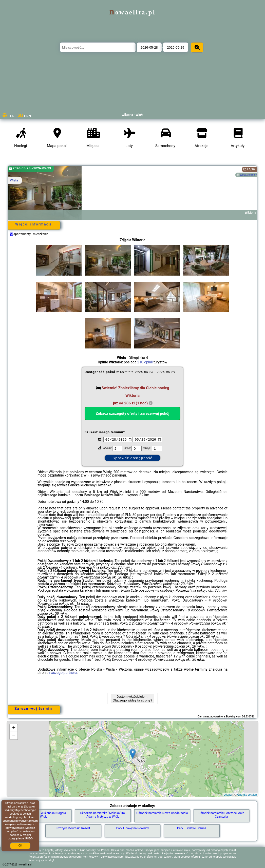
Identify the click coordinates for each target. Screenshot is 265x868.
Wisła (14, 180)
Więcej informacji (33, 224)
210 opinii (145, 362)
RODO (29, 839)
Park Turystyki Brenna (192, 828)
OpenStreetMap (247, 795)
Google (30, 807)
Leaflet (228, 795)
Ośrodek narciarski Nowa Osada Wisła (162, 813)
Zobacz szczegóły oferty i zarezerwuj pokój (133, 414)
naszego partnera (63, 673)
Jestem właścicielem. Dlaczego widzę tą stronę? (132, 698)
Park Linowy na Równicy (133, 828)
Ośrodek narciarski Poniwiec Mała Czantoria (221, 815)
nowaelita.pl (132, 12)
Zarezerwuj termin (33, 709)
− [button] (14, 736)
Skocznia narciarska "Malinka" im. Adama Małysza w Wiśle (103, 815)
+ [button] (14, 728)
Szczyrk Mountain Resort (73, 828)
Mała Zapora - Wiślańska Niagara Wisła (44, 815)
